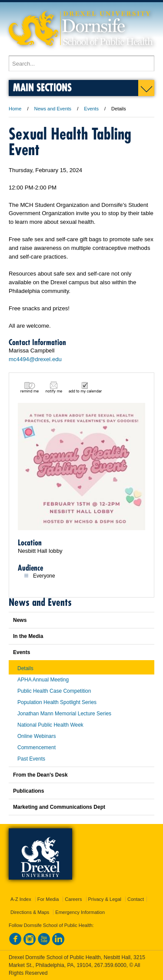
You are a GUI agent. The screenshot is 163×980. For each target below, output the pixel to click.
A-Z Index (21, 899)
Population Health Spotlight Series (57, 702)
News (20, 620)
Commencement (37, 747)
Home (15, 109)
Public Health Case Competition (54, 691)
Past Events (31, 759)
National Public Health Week (50, 725)
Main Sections (42, 87)
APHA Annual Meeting (43, 680)
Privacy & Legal (105, 899)
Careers (73, 899)
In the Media (28, 636)
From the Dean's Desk (40, 775)
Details (25, 668)
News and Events (53, 109)
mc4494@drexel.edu (35, 359)
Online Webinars (37, 736)
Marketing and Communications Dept (59, 807)
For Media (48, 899)
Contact (136, 899)
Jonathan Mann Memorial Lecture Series (64, 714)
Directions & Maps (30, 912)
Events (91, 109)
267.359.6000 (110, 965)
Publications (28, 791)
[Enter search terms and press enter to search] (81, 63)
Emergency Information (80, 912)
